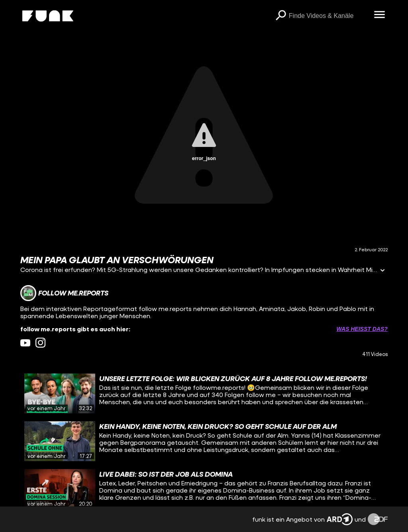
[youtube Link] (25, 343)
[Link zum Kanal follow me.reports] (64, 293)
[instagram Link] (40, 343)
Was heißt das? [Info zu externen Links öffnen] (362, 329)
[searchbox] (329, 16)
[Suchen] (281, 16)
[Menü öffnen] (380, 15)
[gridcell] (204, 393)
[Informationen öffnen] (382, 271)
